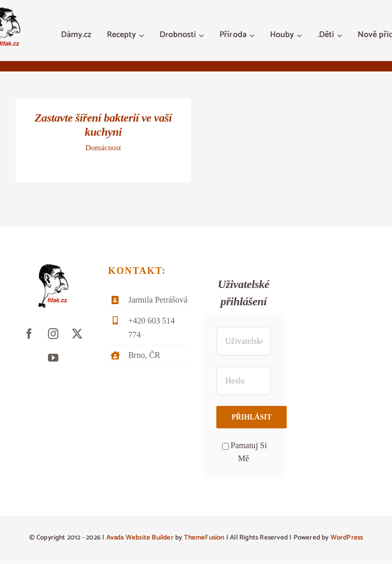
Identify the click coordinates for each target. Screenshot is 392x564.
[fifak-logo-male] (53, 268)
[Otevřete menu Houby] (301, 35)
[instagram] (53, 334)
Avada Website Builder (140, 538)
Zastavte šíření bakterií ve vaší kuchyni (103, 125)
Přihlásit (252, 417)
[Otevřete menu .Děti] (341, 35)
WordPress (347, 538)
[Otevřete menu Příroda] (253, 35)
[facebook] (29, 334)
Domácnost (103, 148)
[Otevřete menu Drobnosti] (203, 35)
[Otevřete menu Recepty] (143, 35)
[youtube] (53, 358)
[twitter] (77, 334)
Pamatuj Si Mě (244, 452)
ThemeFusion (204, 538)
